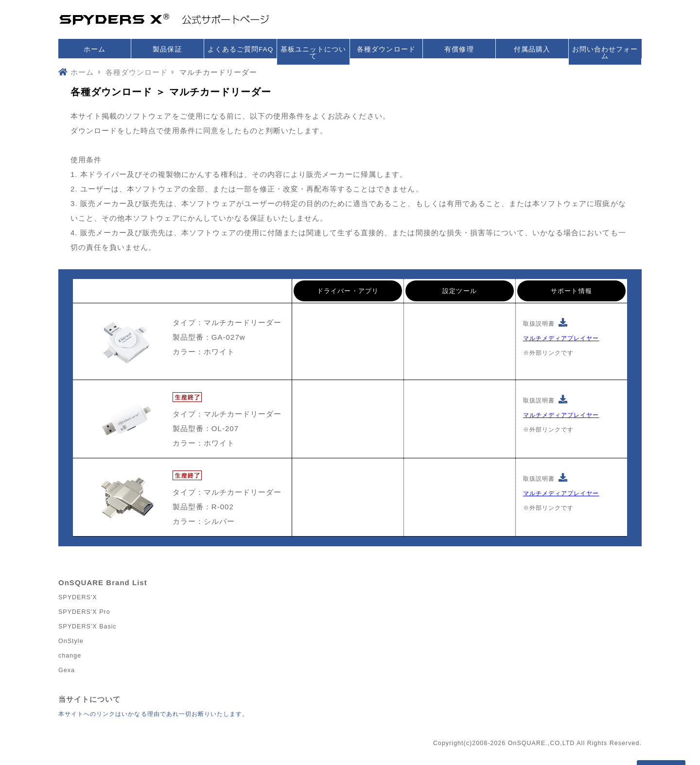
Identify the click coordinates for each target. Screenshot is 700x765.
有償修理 (459, 49)
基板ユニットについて (313, 53)
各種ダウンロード (386, 49)
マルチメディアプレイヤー (561, 338)
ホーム (95, 49)
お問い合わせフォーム (605, 53)
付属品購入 (532, 49)
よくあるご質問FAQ (240, 49)
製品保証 (167, 49)
